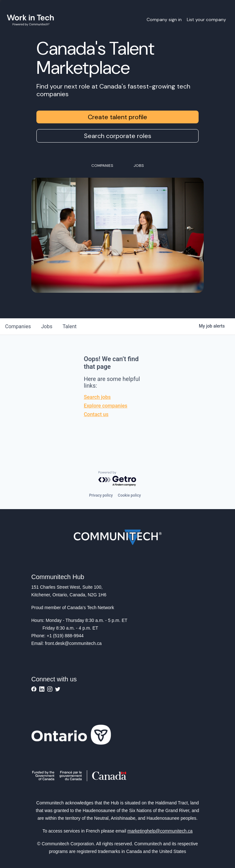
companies (18, 326)
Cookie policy (129, 495)
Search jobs (97, 397)
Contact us (96, 414)
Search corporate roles (118, 136)
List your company (206, 19)
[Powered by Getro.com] (117, 479)
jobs (47, 326)
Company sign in (164, 19)
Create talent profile (117, 117)
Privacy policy (101, 495)
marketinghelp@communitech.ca (160, 831)
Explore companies (105, 406)
